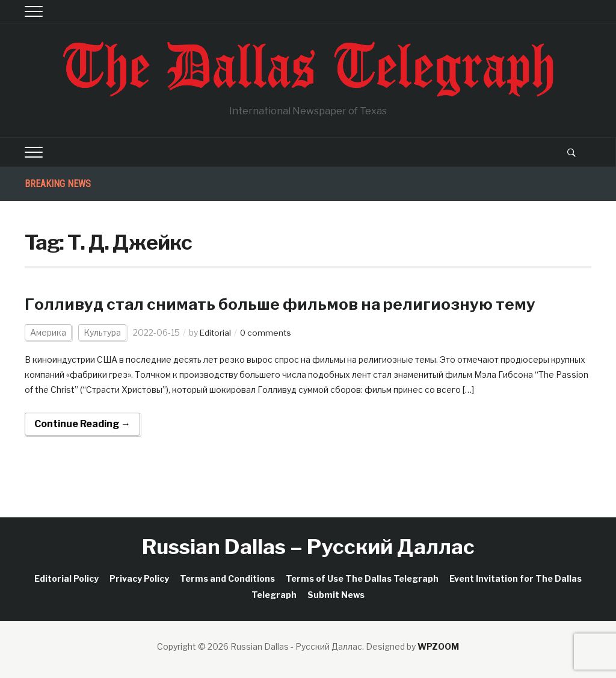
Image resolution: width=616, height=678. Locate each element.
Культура (102, 332)
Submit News (336, 595)
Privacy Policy (139, 578)
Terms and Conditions (227, 578)
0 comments (267, 332)
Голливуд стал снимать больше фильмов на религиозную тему (294, 304)
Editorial (216, 332)
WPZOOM (438, 646)
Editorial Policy (66, 578)
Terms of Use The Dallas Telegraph (362, 578)
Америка (48, 332)
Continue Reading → (82, 424)
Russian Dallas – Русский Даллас (308, 547)
